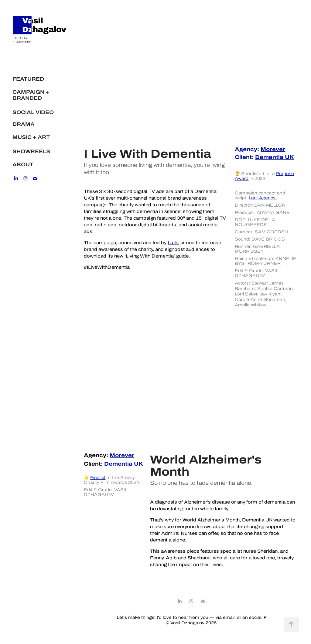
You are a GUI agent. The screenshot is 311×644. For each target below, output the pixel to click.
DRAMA (24, 124)
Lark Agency (263, 198)
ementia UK (275, 157)
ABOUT (23, 164)
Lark (173, 243)
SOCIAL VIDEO (33, 112)
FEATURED (28, 79)
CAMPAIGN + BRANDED (31, 95)
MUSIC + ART (31, 137)
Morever (273, 149)
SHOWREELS (31, 151)
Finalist (98, 477)
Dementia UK (124, 464)
